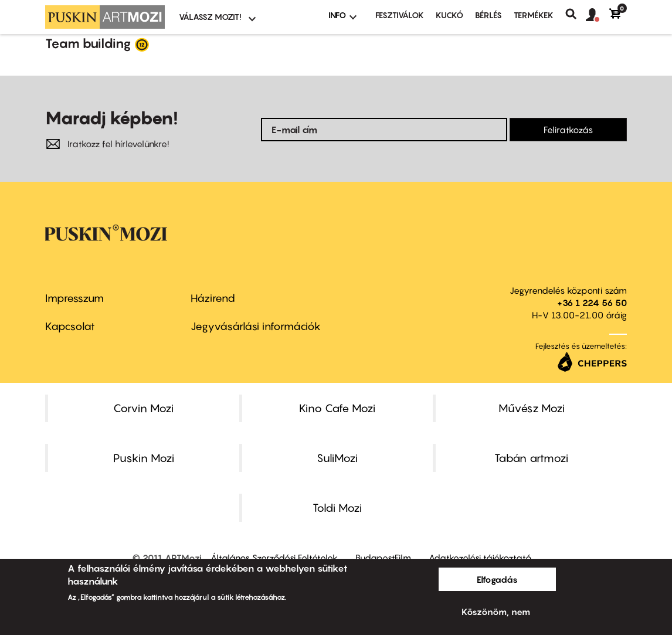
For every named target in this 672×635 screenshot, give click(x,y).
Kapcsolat (70, 326)
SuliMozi (337, 458)
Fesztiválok (400, 15)
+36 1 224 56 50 (592, 303)
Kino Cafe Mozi (337, 408)
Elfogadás (497, 579)
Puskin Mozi (144, 458)
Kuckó (449, 15)
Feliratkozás (568, 130)
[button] (598, 15)
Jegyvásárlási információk (256, 326)
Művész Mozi (532, 408)
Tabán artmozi (531, 458)
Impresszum (74, 298)
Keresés (576, 14)
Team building (88, 43)
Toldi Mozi (337, 508)
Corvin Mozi (143, 408)
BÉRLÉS (488, 15)
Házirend (213, 298)
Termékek (534, 15)
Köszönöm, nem (496, 612)
